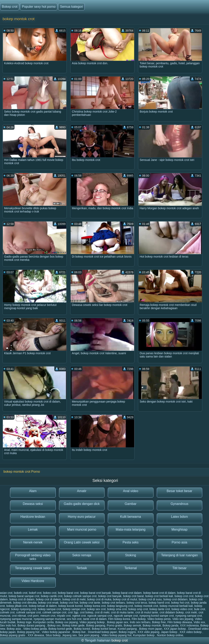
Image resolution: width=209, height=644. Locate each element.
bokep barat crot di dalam (159, 593)
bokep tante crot (160, 609)
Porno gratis (114, 625)
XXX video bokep (191, 632)
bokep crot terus (137, 603)
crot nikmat (19, 616)
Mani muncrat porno (82, 529)
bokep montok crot (146, 606)
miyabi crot (64, 616)
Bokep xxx (54, 625)
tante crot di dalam (95, 619)
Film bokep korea (119, 619)
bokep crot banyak (110, 596)
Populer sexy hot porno (39, 7)
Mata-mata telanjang (131, 529)
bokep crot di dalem (48, 599)
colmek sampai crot (28, 612)
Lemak (33, 529)
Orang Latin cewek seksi (82, 542)
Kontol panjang (128, 629)
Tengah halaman (98, 640)
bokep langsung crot (120, 606)
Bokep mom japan (151, 629)
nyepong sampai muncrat (16, 619)
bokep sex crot (96, 609)
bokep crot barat (133, 596)
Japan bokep (169, 632)
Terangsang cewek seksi (33, 568)
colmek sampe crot (54, 612)
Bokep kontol (82, 629)
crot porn (33, 616)
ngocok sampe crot (126, 616)
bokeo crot (50, 593)
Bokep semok (132, 625)
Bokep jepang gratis (13, 635)
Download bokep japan (102, 632)
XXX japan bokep (175, 629)
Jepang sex (69, 635)
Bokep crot (10, 7)
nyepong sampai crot (189, 616)
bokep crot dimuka (25, 603)
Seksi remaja (82, 555)
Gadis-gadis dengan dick (82, 504)
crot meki (191, 612)
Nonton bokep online (170, 635)
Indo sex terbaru (140, 622)
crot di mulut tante (147, 612)
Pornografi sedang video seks (33, 557)
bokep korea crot (95, 606)
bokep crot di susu (150, 599)
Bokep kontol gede (60, 629)
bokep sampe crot (74, 609)
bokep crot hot (69, 603)
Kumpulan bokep (144, 635)
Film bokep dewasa (180, 622)
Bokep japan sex (118, 622)
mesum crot (48, 616)
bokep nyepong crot (24, 609)
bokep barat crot (68, 593)
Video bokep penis (159, 619)
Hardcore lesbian (33, 517)
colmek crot (7, 612)
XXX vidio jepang (148, 632)
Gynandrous (180, 504)
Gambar (131, 504)
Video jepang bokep (92, 622)
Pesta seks (131, 542)
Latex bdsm (180, 517)
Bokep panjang (96, 625)
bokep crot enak (48, 603)
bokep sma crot (117, 609)
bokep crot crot (184, 596)
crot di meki (102, 612)
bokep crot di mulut (125, 599)
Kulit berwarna (131, 517)
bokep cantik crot (52, 596)
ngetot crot (79, 616)
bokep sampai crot (49, 609)
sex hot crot (74, 619)
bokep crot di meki (74, 599)
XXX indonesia (189, 625)
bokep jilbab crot (17, 606)
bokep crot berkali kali (159, 596)
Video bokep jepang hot (116, 635)
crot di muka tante (122, 612)
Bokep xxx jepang (67, 622)
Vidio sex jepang (183, 619)
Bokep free (159, 622)
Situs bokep (53, 635)
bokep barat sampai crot (24, 596)
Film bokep (139, 619)
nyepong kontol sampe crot (157, 616)
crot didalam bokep (172, 612)
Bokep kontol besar (104, 629)
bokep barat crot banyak (96, 593)
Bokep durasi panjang (32, 625)
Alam (33, 491)
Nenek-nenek (33, 542)
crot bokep (86, 612)
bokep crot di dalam (22, 599)
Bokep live (79, 632)
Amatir (82, 491)
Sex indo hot (8, 625)
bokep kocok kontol (71, 606)
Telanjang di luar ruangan (179, 555)
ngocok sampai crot (100, 616)
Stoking (131, 555)
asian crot (6, 593)
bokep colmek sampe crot (80, 596)
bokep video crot (182, 609)
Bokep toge (24, 622)
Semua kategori (71, 7)
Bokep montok (152, 625)
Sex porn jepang (89, 635)
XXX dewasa (36, 635)
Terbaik (82, 568)
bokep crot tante (90, 603)
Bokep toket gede (73, 625)
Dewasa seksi (33, 504)
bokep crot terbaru (113, 603)
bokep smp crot (138, 609)
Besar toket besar (180, 491)
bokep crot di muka (99, 599)
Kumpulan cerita (43, 622)
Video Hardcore (33, 581)
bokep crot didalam (176, 599)
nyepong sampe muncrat (49, 619)
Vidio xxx (199, 622)
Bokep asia (14, 629)
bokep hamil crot (159, 603)
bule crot (200, 609)
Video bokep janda (35, 629)
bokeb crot (21, 593)
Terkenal (131, 568)
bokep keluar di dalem (43, 606)
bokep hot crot (180, 603)
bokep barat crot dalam (127, 593)
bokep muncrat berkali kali (176, 606)
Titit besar (179, 568)
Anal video (131, 491)
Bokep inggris (127, 632)
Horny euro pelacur (82, 517)
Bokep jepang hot (29, 632)
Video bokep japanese (56, 632)
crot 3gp (73, 612)
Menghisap (179, 529)
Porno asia (180, 542)
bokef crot (35, 593)
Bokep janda (170, 625)
